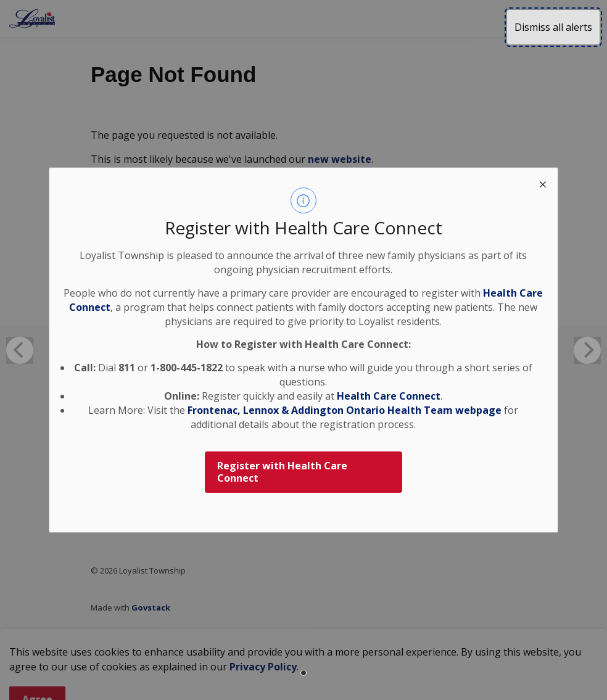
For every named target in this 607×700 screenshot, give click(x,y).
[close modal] (543, 183)
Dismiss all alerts (553, 27)
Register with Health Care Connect (282, 472)
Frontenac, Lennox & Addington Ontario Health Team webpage (345, 410)
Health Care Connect (389, 396)
